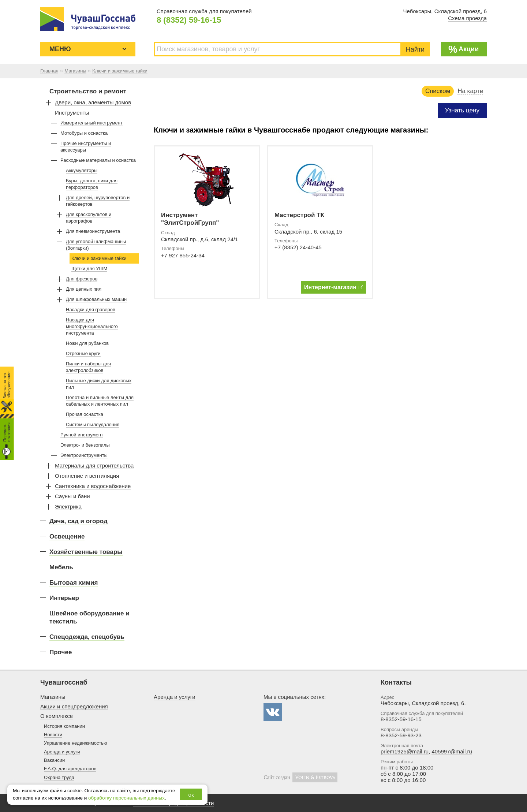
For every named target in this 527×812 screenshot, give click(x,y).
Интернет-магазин (334, 287)
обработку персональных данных (126, 798)
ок (191, 795)
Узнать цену (462, 110)
